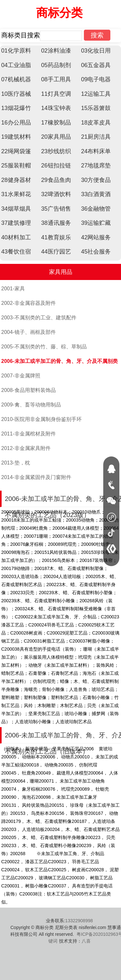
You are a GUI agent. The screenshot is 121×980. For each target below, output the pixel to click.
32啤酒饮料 (56, 194)
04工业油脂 (16, 65)
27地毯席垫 (96, 165)
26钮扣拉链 (56, 165)
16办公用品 (16, 123)
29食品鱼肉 (56, 180)
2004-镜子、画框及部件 (29, 332)
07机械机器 (16, 79)
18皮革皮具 (96, 123)
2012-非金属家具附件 (26, 448)
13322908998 (79, 921)
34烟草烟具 (16, 209)
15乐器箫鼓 (96, 108)
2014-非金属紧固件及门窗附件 (36, 477)
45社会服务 (96, 252)
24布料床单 (96, 151)
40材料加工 (16, 237)
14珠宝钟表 (56, 108)
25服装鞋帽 (16, 165)
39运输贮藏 (96, 223)
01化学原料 (16, 51)
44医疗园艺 (56, 252)
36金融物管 (96, 209)
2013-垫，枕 (16, 463)
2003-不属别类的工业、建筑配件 (39, 318)
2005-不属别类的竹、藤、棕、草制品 (44, 347)
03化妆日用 (96, 51)
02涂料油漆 (56, 51)
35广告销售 (56, 209)
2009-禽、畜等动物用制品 (31, 405)
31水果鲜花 (16, 194)
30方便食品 (96, 180)
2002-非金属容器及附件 (29, 303)
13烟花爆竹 (16, 108)
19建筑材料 (16, 137)
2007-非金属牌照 (21, 376)
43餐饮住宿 (16, 252)
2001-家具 (13, 289)
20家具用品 (56, 137)
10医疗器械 (16, 94)
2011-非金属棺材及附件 (29, 434)
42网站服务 (96, 237)
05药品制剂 (56, 65)
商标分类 (59, 13)
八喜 (86, 941)
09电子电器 (96, 79)
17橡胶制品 (56, 123)
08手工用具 (56, 79)
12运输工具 (96, 94)
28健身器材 (16, 180)
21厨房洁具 (96, 137)
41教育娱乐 (56, 237)
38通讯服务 (56, 223)
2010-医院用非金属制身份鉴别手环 (41, 419)
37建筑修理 (16, 223)
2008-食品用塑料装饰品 (29, 390)
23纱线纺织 (56, 151)
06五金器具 (96, 65)
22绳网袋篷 (16, 151)
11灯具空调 (56, 94)
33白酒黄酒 (96, 194)
